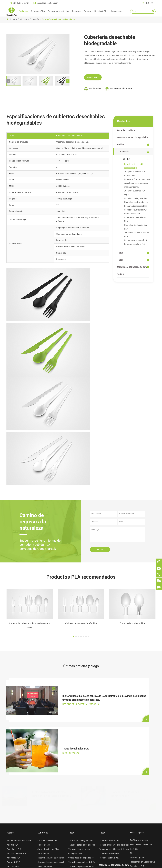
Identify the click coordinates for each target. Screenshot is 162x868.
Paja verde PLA (13, 796)
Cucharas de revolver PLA (136, 240)
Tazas (120, 253)
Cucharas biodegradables (136, 206)
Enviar (100, 549)
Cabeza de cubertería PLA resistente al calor (136, 212)
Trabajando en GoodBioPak (142, 796)
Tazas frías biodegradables (80, 775)
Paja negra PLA (13, 792)
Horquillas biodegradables (136, 202)
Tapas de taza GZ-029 (109, 792)
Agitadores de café (108, 815)
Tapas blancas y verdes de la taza (114, 779)
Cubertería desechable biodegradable (58, 19)
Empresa (87, 11)
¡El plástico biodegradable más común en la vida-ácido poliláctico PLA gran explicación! (50, 725)
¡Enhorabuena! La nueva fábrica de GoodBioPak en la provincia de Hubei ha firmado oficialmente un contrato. (51, 692)
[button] (8, 81)
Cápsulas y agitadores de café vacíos (132, 270)
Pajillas (121, 144)
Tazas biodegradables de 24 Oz (82, 813)
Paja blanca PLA (14, 783)
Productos (23, 11)
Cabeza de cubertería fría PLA (135, 219)
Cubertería (34, 19)
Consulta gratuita (138, 792)
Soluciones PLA (38, 11)
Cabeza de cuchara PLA (135, 244)
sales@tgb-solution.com (47, 3)
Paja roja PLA (13, 800)
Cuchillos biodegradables (135, 198)
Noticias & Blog (101, 11)
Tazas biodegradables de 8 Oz (82, 796)
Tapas (120, 260)
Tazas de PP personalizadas (81, 818)
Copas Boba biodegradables (81, 792)
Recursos (76, 11)
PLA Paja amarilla (14, 805)
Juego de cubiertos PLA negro (135, 193)
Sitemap (126, 860)
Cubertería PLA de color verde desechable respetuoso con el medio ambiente (137, 183)
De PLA (136, 159)
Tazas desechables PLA (124, 692)
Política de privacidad (146, 860)
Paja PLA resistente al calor (19, 775)
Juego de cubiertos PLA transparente (135, 174)
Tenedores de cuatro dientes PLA (137, 235)
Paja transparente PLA (16, 787)
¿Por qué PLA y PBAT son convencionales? (125, 725)
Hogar (12, 19)
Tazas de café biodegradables (82, 779)
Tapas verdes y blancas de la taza (114, 783)
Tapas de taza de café (109, 775)
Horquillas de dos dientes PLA (135, 227)
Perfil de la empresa (139, 774)
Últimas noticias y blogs (81, 667)
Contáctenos (117, 11)
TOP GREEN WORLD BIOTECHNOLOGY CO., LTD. (49, 860)
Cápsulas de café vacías (110, 810)
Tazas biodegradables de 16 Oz (82, 800)
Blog (132, 787)
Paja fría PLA (12, 779)
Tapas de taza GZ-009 (109, 787)
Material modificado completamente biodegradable (133, 134)
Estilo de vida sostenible (58, 11)
